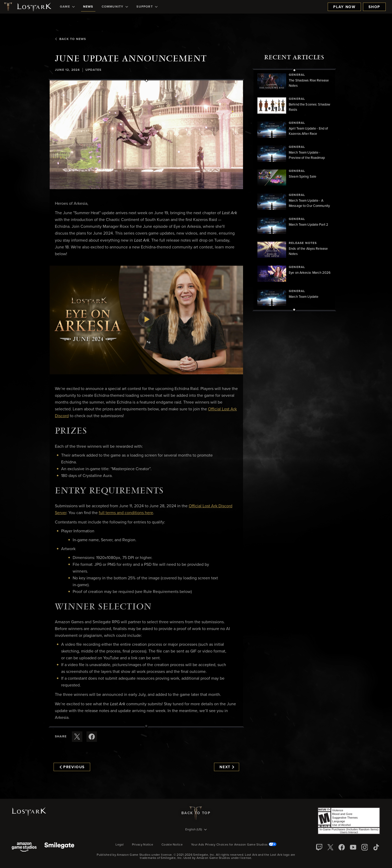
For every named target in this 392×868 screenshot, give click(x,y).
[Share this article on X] (77, 737)
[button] (146, 135)
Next (227, 767)
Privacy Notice (143, 845)
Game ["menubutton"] (67, 7)
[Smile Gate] (59, 847)
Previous (72, 767)
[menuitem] (67, 7)
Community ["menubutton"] (115, 7)
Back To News (70, 39)
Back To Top (196, 813)
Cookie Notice (172, 845)
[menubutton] (196, 830)
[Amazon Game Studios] (24, 847)
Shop (374, 7)
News (88, 7)
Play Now (344, 7)
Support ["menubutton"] (147, 7)
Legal (120, 845)
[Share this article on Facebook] (92, 737)
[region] (294, 190)
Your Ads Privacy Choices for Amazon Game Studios (234, 845)
